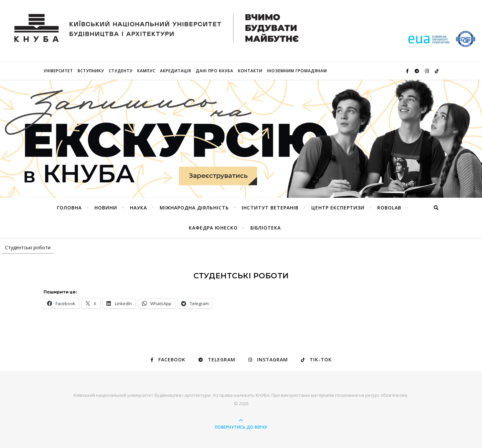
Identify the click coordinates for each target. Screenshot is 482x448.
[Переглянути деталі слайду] (241, 139)
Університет (58, 71)
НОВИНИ (106, 208)
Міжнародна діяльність (194, 208)
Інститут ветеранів (270, 208)
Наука (138, 208)
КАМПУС (146, 71)
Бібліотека (266, 228)
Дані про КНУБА (215, 71)
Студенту (121, 71)
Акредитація (176, 71)
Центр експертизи (338, 208)
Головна (69, 208)
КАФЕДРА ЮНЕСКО (213, 228)
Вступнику (91, 71)
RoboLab (389, 208)
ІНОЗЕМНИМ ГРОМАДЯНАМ (297, 71)
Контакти (250, 71)
